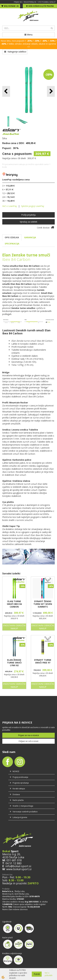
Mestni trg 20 (11, 854)
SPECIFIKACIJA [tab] (12, 244)
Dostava (16, 794)
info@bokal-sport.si (18, 866)
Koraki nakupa (19, 789)
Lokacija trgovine (20, 817)
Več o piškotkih (49, 974)
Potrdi (37, 974)
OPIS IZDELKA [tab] (12, 237)
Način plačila (18, 800)
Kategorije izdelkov (15, 52)
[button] (51, 91)
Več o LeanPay (10, 206)
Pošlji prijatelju (28, 215)
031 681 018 (14, 860)
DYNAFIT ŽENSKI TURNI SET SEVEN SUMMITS (43, 604)
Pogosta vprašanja (21, 783)
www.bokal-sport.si (19, 869)
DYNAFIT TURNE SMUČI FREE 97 (43, 661)
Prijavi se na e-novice (28, 735)
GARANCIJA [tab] (30, 237)
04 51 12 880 (13, 863)
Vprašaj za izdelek (28, 222)
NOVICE (16, 771)
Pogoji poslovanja (20, 777)
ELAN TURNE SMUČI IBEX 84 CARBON (14, 604)
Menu (28, 35)
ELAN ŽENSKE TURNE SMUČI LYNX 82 (14, 663)
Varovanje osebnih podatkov (25, 812)
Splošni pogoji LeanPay (33, 206)
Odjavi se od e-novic (29, 741)
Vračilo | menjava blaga (23, 806)
